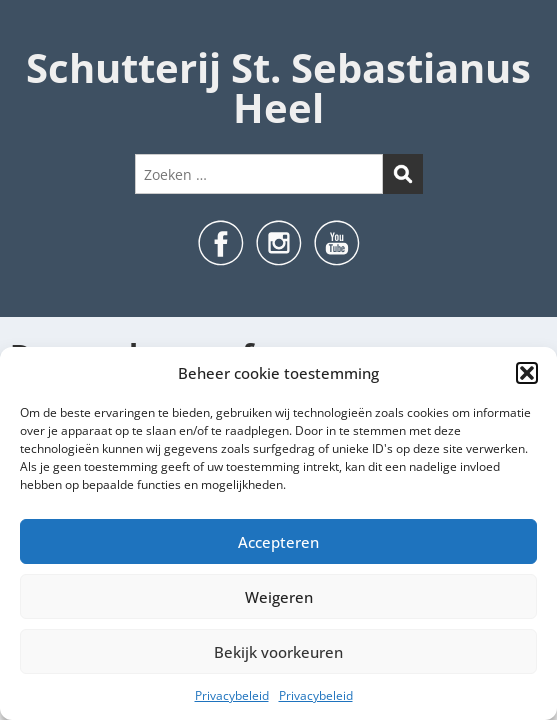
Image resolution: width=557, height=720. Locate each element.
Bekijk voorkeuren (278, 652)
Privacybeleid (232, 695)
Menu (36, 34)
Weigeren (279, 597)
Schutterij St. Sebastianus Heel (278, 87)
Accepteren (278, 542)
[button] (527, 373)
